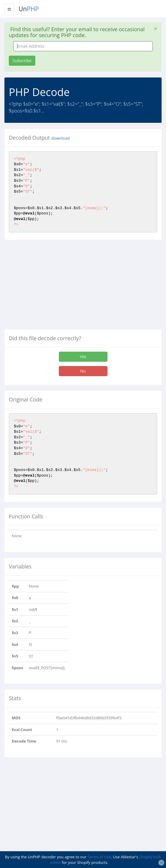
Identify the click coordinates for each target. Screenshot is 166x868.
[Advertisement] (54, 287)
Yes (83, 357)
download (60, 138)
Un (29, 9)
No (83, 371)
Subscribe (22, 61)
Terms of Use (99, 857)
